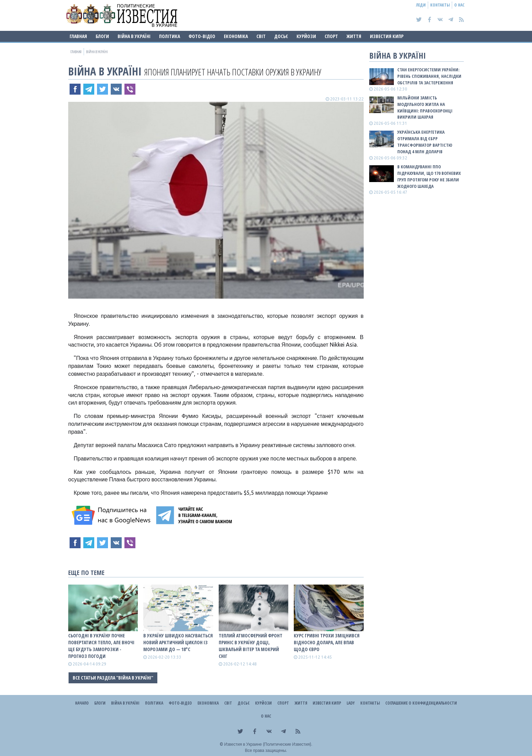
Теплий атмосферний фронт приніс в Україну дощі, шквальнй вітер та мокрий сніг (251, 646)
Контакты (440, 5)
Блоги (102, 36)
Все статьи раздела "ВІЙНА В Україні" (113, 678)
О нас (459, 5)
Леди (421, 5)
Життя (354, 36)
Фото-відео (202, 36)
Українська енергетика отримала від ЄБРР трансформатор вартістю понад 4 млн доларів (425, 142)
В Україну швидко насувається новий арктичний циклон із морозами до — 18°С (178, 642)
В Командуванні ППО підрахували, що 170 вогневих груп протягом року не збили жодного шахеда (429, 176)
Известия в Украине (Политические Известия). (268, 744)
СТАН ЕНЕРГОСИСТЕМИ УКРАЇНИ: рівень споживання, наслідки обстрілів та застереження (429, 76)
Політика (170, 36)
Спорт (331, 36)
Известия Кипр (387, 36)
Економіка (236, 36)
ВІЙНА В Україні (134, 36)
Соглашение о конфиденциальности (421, 703)
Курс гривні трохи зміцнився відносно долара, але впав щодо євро (327, 642)
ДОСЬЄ (281, 36)
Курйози (306, 36)
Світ (261, 36)
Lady (351, 703)
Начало (82, 703)
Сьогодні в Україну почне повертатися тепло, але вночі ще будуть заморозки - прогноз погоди (101, 646)
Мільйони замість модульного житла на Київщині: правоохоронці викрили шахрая (425, 107)
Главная (78, 36)
